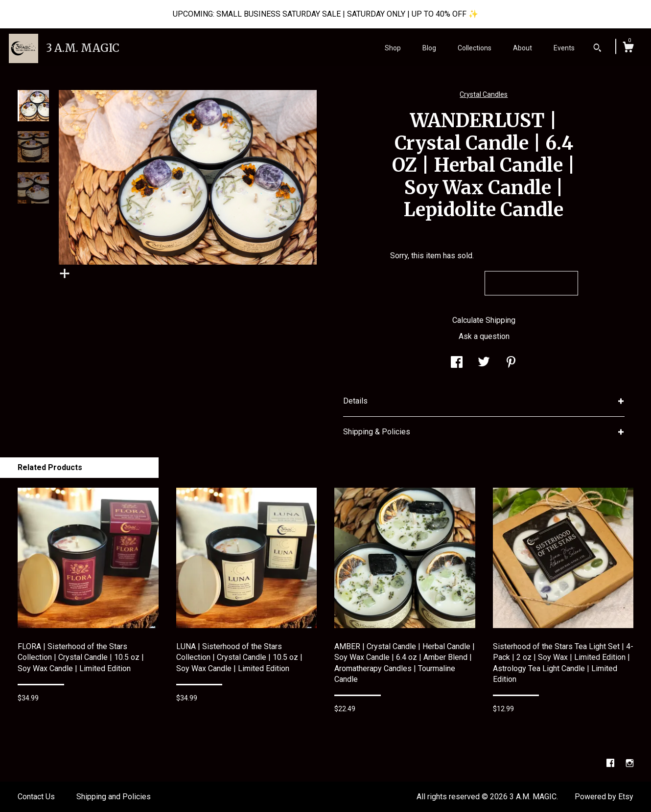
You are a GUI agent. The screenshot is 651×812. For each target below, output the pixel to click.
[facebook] (611, 763)
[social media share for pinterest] (511, 363)
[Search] (597, 49)
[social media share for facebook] (457, 363)
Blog (429, 48)
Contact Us (36, 797)
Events (564, 48)
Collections (475, 48)
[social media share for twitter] (484, 363)
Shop (393, 48)
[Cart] (628, 48)
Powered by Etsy (604, 797)
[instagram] (630, 763)
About (523, 48)
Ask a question (484, 336)
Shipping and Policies (114, 797)
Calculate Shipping (484, 320)
